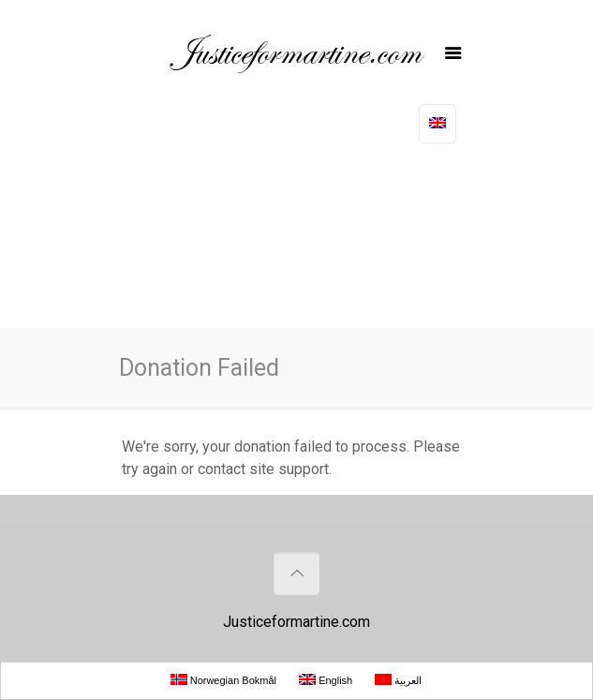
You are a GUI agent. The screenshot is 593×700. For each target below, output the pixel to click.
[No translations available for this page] (437, 124)
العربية (398, 680)
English (326, 680)
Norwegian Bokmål (223, 680)
